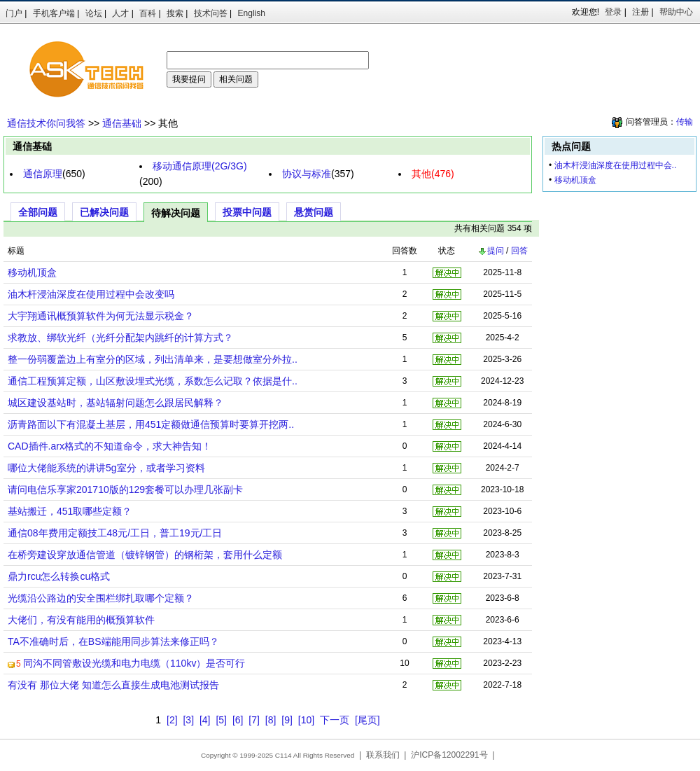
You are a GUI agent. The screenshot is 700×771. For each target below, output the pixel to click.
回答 (519, 251)
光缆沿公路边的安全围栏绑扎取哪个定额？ (101, 598)
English (252, 13)
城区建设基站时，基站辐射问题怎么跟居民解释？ (115, 403)
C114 (283, 755)
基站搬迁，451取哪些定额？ (70, 511)
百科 (148, 13)
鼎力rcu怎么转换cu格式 (59, 576)
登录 (613, 12)
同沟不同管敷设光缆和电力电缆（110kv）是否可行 (134, 663)
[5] (221, 720)
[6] (238, 720)
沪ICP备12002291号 (449, 755)
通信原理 (43, 174)
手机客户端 (54, 13)
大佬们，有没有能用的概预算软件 (81, 620)
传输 (685, 122)
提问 (491, 251)
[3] (188, 720)
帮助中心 (676, 12)
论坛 (94, 13)
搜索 (175, 13)
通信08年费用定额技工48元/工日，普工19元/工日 (115, 533)
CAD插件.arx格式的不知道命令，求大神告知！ (110, 446)
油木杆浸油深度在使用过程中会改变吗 (91, 294)
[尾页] (367, 720)
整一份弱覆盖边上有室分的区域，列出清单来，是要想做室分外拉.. (153, 359)
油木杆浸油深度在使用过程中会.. (616, 165)
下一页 (335, 720)
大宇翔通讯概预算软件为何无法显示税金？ (101, 316)
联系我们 (383, 755)
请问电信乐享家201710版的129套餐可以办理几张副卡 (125, 489)
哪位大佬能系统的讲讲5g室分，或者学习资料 (106, 468)
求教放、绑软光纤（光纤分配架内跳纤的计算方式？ (120, 338)
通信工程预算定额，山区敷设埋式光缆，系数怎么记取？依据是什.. (153, 381)
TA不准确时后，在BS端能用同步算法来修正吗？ (113, 641)
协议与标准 (307, 174)
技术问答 (211, 13)
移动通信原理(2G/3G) (200, 166)
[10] (306, 720)
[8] (271, 720)
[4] (205, 720)
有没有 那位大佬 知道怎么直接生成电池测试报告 (113, 685)
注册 (640, 12)
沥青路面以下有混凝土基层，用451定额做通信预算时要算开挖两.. (151, 424)
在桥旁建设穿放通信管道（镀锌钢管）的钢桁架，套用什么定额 (145, 555)
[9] (287, 720)
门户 (14, 13)
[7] (254, 720)
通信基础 (122, 123)
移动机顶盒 (32, 272)
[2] (172, 720)
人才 (120, 13)
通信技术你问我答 (46, 123)
